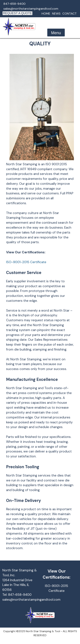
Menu (56, 33)
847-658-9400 (14, 4)
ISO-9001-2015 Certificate (26, 262)
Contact (69, 14)
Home (46, 14)
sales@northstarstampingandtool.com (31, 9)
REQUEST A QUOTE (18, 13)
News (56, 14)
